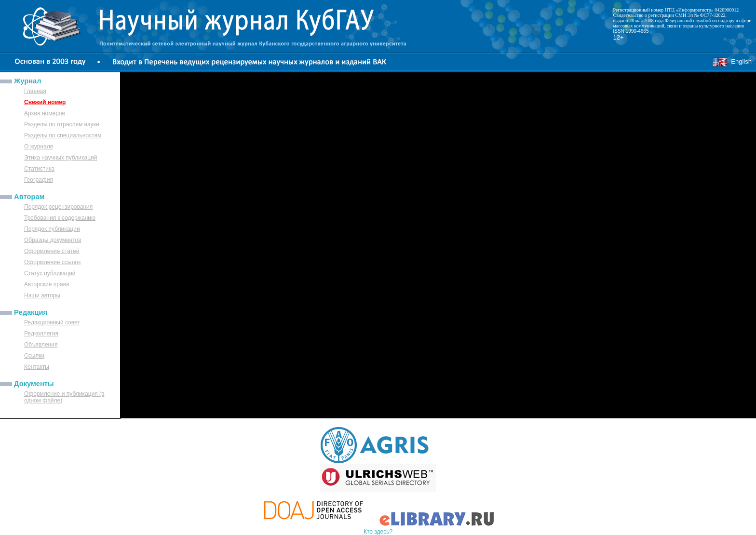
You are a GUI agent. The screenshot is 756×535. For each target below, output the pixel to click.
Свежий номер (45, 102)
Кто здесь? (378, 532)
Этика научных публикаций (61, 158)
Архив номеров (45, 113)
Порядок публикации (52, 229)
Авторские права (47, 284)
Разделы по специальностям (63, 135)
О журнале (39, 147)
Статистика (39, 169)
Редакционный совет (52, 322)
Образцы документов (53, 240)
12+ (619, 37)
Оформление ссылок (53, 262)
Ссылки (34, 356)
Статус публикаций (50, 273)
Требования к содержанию (60, 218)
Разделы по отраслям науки (62, 124)
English (732, 61)
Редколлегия (41, 334)
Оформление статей (52, 251)
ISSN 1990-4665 (631, 31)
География (39, 180)
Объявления (41, 345)
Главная (35, 91)
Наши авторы (42, 295)
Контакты (37, 367)
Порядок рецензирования (58, 207)
